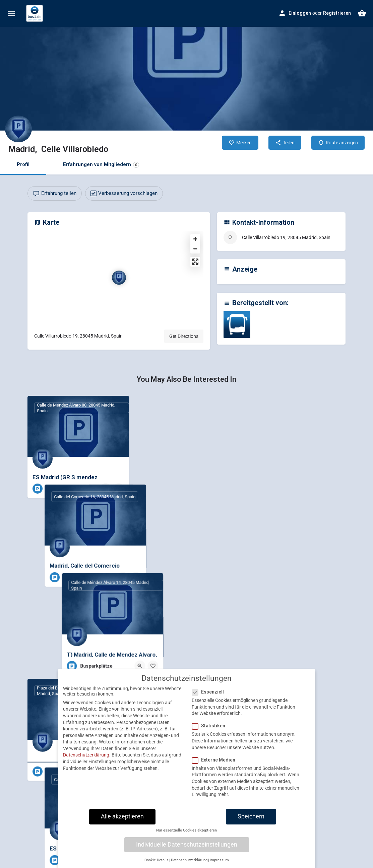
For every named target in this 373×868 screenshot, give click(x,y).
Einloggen (300, 13)
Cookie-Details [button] (157, 863)
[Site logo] (35, 13)
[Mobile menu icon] (11, 14)
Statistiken (211, 728)
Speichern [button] (251, 819)
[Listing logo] (18, 129)
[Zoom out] (195, 249)
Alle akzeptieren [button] (122, 819)
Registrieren (337, 13)
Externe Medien (216, 763)
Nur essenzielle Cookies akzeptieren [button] (186, 833)
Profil (23, 164)
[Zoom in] (195, 239)
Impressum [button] (219, 863)
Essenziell (210, 695)
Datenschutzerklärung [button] (189, 863)
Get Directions (184, 336)
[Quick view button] (106, 489)
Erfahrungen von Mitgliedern (101, 165)
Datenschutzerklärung (86, 757)
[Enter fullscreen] (195, 262)
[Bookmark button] (119, 489)
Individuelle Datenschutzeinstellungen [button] (187, 847)
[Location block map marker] (119, 278)
